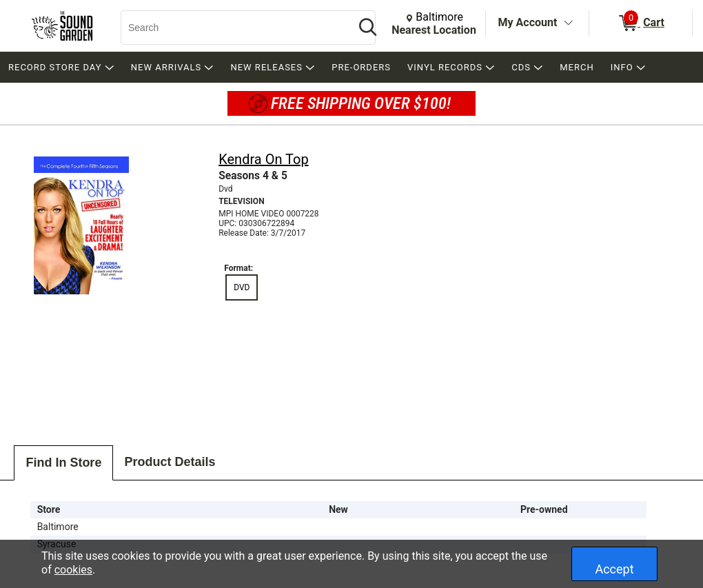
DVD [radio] (242, 287)
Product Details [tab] (170, 462)
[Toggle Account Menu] (568, 23)
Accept (614, 569)
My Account (528, 22)
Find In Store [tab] (63, 463)
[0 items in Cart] (641, 23)
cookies (73, 570)
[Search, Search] (231, 28)
